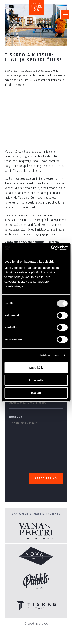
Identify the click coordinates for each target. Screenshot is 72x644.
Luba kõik (36, 367)
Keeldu (36, 393)
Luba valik (36, 380)
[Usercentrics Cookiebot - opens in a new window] (51, 248)
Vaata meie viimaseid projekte (36, 514)
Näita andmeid (50, 355)
